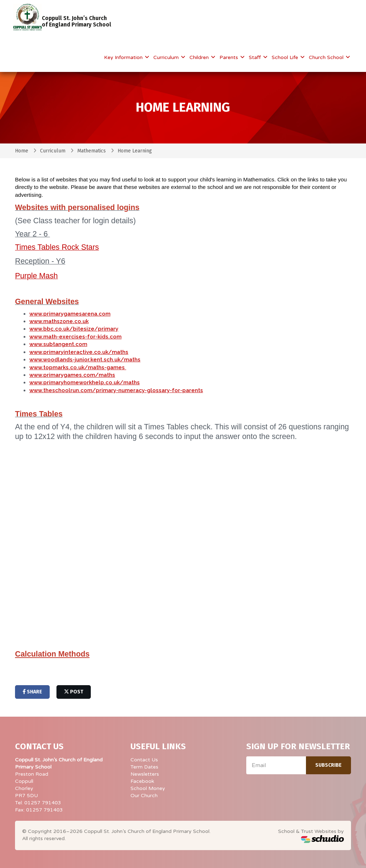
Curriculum (167, 57)
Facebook (142, 781)
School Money (148, 788)
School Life (286, 57)
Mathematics (91, 151)
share (32, 692)
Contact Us (144, 760)
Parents (229, 57)
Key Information (124, 57)
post (74, 692)
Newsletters (145, 774)
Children (200, 57)
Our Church (144, 796)
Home (22, 151)
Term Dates (144, 767)
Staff (256, 57)
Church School (327, 57)
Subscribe (328, 765)
